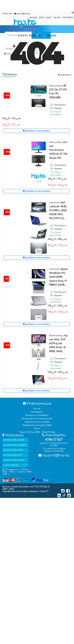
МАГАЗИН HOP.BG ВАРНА (13, 450)
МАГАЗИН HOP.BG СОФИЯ (14, 440)
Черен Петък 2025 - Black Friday (37, 432)
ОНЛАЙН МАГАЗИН (11, 465)
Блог (37, 428)
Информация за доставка (37, 425)
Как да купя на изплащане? (37, 419)
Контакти (37, 412)
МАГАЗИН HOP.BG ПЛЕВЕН (14, 460)
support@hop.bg (23, 14)
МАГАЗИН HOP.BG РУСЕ (13, 455)
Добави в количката (36, 131)
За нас (37, 409)
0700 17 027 (8, 14)
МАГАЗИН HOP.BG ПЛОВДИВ (15, 445)
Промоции (10, 74)
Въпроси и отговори (37, 415)
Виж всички (65, 75)
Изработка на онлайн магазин (20, 491)
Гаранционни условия (37, 422)
